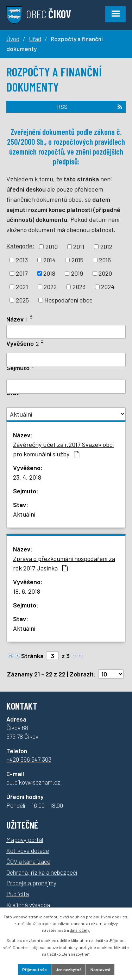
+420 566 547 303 (29, 759)
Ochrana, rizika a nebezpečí (42, 872)
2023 (79, 287)
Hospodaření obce (68, 300)
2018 (49, 273)
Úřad (35, 39)
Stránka (32, 656)
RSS (90, 107)
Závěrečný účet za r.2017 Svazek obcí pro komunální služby (63, 449)
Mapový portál (25, 839)
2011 (79, 246)
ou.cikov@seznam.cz (33, 782)
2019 (77, 273)
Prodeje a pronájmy (31, 883)
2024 (108, 287)
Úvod (13, 39)
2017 (22, 273)
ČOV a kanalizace (28, 861)
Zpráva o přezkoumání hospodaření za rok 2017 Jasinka (64, 563)
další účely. (80, 930)
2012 (106, 246)
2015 (77, 260)
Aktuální (24, 514)
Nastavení (100, 969)
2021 (22, 287)
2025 (22, 300)
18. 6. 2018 (27, 591)
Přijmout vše (34, 969)
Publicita (18, 894)
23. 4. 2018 (27, 477)
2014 (49, 260)
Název (17, 319)
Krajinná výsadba (28, 905)
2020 (105, 273)
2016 (105, 260)
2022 (50, 287)
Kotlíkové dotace (28, 850)
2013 (22, 260)
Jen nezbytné (68, 969)
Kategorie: (20, 246)
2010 (52, 246)
